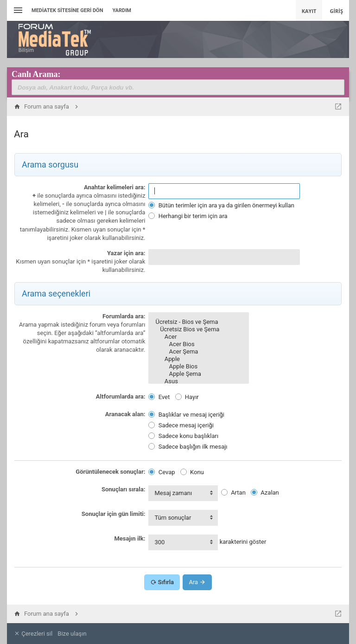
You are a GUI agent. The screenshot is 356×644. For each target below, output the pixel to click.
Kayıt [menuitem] (309, 11)
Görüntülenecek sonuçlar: (110, 472)
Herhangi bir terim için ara (188, 216)
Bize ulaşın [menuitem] (72, 634)
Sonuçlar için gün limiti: (114, 514)
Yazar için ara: (126, 253)
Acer (198, 337)
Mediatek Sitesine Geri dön (67, 10)
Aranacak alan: (125, 414)
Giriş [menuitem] (336, 11)
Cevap (162, 472)
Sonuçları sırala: (123, 489)
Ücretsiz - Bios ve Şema (198, 322)
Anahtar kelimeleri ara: (114, 187)
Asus (198, 381)
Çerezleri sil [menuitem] (33, 634)
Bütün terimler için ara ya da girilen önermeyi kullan (221, 205)
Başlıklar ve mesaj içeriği (186, 415)
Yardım (122, 10)
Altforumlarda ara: (121, 396)
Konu (192, 472)
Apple (198, 359)
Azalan (265, 493)
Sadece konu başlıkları (183, 436)
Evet (159, 397)
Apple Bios (198, 367)
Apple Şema (198, 374)
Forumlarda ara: (124, 316)
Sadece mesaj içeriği (181, 425)
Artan (233, 493)
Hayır (187, 397)
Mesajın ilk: (130, 538)
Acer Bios (198, 344)
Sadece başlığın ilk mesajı (188, 447)
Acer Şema (198, 352)
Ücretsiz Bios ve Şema (198, 329)
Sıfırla (162, 582)
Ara (197, 582)
